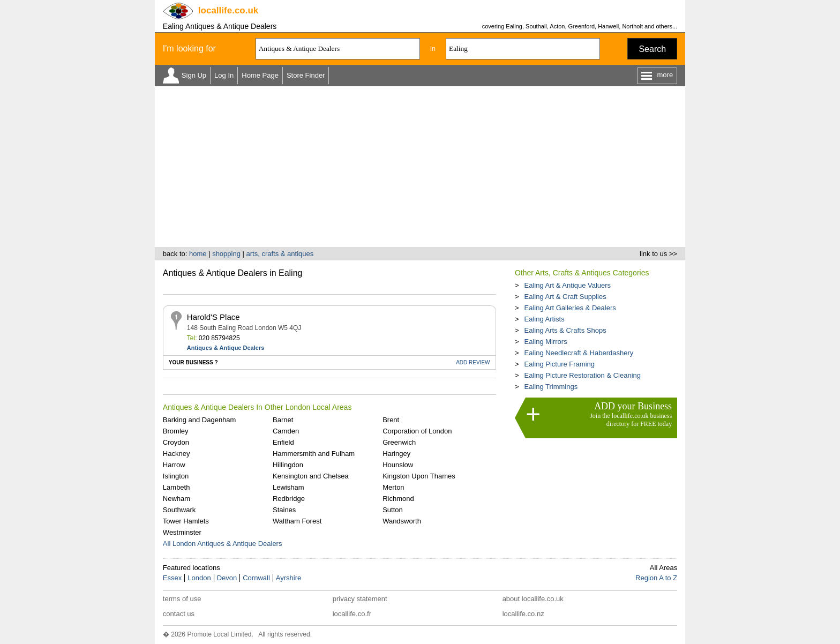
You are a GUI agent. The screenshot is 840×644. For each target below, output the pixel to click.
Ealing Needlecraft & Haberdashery (579, 353)
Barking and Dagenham (200, 420)
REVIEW (473, 362)
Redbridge (289, 499)
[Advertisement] (420, 167)
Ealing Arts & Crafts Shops (565, 330)
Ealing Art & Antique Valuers (567, 285)
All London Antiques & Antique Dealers (223, 544)
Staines (284, 510)
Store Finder (306, 75)
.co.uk (228, 10)
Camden (286, 431)
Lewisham (288, 487)
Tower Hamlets (186, 521)
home (198, 254)
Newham (177, 499)
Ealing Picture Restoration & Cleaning (582, 375)
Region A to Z (656, 578)
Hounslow (398, 465)
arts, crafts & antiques (280, 254)
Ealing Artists (544, 319)
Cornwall (256, 578)
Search (652, 49)
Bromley (176, 431)
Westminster (182, 532)
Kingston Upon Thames (419, 476)
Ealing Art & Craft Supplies (565, 297)
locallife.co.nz (523, 614)
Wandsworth (402, 521)
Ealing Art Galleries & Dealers (570, 308)
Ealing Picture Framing (559, 364)
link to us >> (658, 254)
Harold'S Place (213, 317)
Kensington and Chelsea (311, 476)
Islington (176, 476)
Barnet (283, 420)
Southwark (179, 510)
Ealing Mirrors (545, 342)
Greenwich (399, 442)
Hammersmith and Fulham (314, 454)
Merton (393, 487)
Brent (391, 420)
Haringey (396, 454)
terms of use (182, 599)
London (199, 578)
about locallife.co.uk (533, 599)
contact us (179, 614)
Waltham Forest (297, 521)
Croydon (176, 442)
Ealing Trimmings (551, 387)
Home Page (260, 75)
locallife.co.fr (352, 614)
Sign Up (194, 75)
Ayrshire (288, 578)
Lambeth (177, 487)
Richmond (398, 499)
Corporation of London (417, 431)
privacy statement (360, 599)
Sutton (393, 510)
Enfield (283, 442)
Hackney (177, 454)
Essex (172, 578)
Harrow (174, 465)
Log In (224, 75)
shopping (226, 254)
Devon (227, 578)
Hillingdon (288, 465)
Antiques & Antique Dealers (226, 348)
